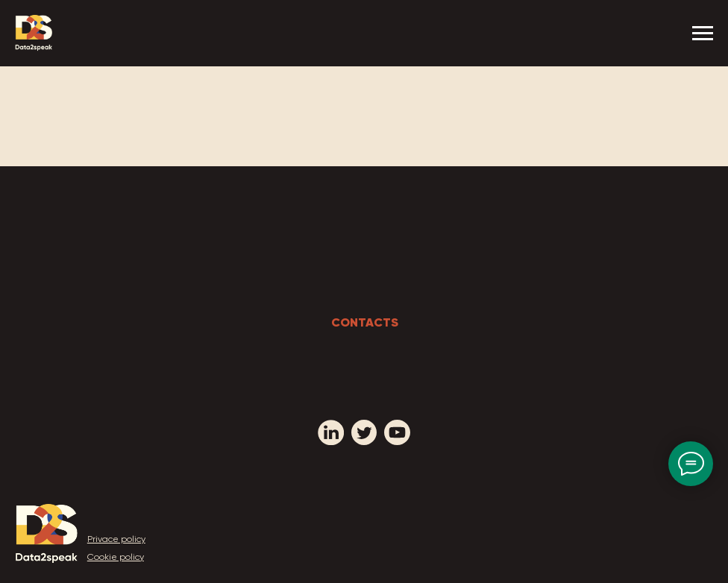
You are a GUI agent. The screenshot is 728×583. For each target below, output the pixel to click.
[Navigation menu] (703, 34)
